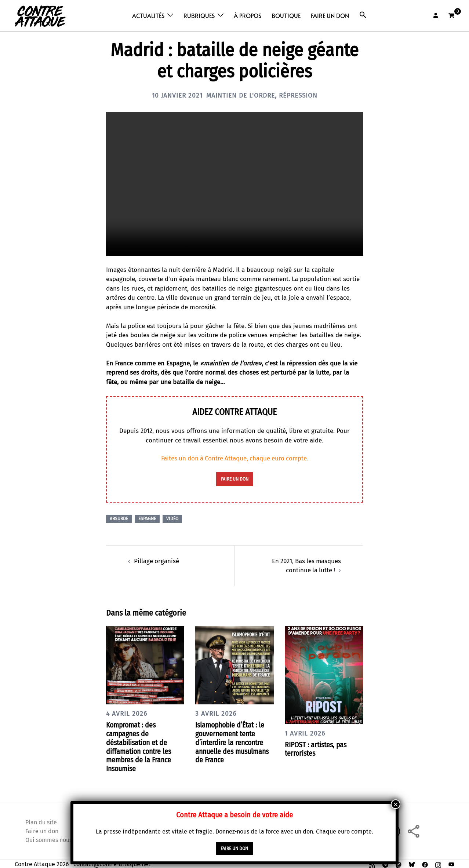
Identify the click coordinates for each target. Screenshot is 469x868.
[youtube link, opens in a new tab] (451, 863)
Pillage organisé (157, 561)
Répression (300, 95)
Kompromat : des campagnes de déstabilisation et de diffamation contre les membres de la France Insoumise (140, 746)
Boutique (286, 15)
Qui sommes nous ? (51, 838)
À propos (248, 15)
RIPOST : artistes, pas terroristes (317, 749)
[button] (363, 15)
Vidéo (172, 519)
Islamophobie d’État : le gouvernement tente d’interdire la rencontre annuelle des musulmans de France (233, 742)
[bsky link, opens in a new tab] (412, 863)
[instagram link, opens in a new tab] (438, 863)
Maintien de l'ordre (240, 95)
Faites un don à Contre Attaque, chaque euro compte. (235, 458)
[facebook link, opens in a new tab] (425, 863)
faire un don (235, 479)
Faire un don (330, 15)
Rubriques (199, 15)
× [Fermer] (396, 804)
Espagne (147, 519)
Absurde (119, 519)
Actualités (148, 15)
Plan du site (41, 821)
